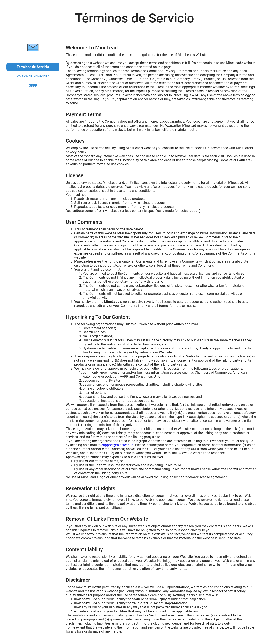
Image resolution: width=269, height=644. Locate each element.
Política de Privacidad (33, 76)
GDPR (33, 86)
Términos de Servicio (33, 67)
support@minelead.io (117, 445)
